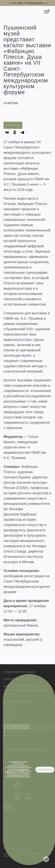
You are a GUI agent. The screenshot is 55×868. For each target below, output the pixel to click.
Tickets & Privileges (19, 672)
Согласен (45, 770)
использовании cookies (17, 770)
